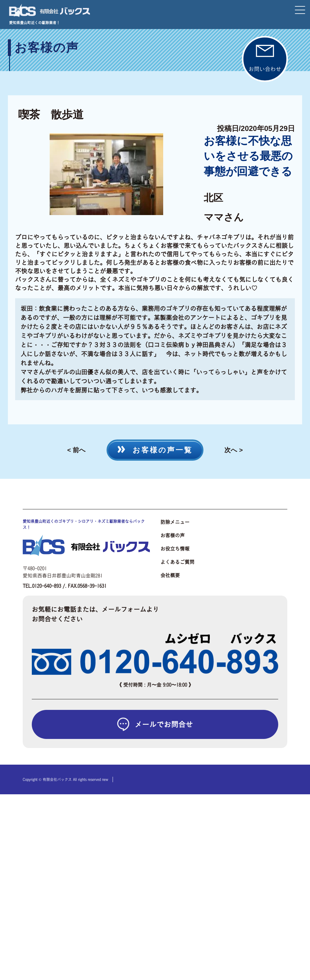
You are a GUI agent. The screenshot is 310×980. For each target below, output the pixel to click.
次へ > (234, 450)
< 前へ (76, 450)
